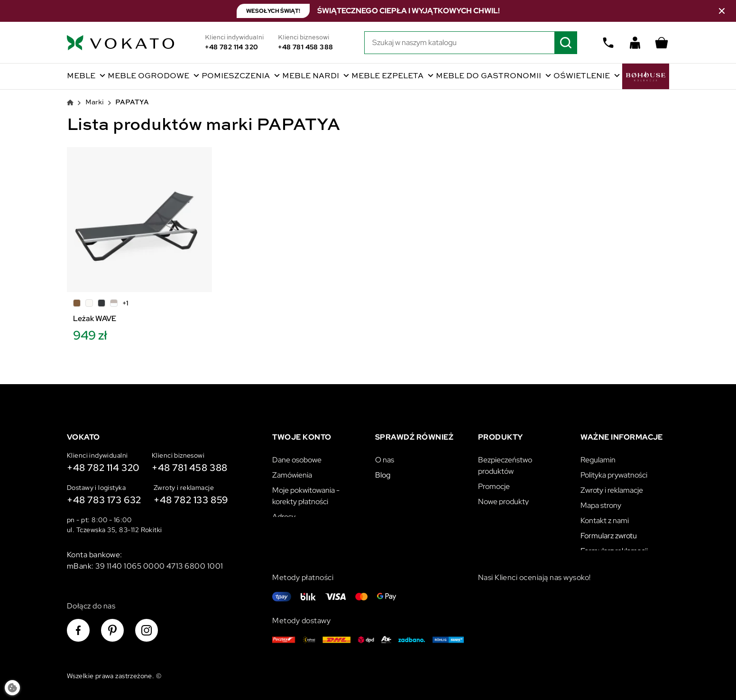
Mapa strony (601, 502)
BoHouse (646, 77)
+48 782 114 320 (231, 47)
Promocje (494, 483)
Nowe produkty (503, 498)
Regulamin (598, 456)
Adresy (284, 513)
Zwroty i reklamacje (612, 486)
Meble (82, 76)
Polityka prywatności (614, 471)
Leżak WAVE (95, 318)
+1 (125, 303)
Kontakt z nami (605, 517)
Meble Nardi (312, 76)
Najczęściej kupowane (514, 513)
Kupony (285, 528)
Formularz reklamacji (614, 547)
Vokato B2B (395, 486)
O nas (385, 456)
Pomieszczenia (237, 76)
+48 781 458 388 (305, 47)
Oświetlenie (583, 76)
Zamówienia (292, 471)
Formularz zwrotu (609, 532)
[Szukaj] (471, 43)
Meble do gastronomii (489, 76)
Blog (383, 471)
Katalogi (491, 528)
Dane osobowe (297, 456)
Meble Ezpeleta (388, 76)
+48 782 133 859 (191, 500)
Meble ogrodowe (149, 76)
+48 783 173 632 (104, 500)
